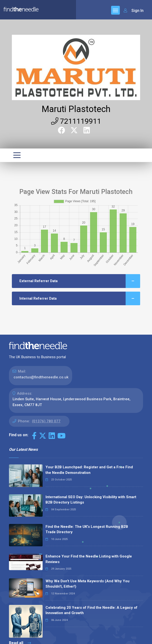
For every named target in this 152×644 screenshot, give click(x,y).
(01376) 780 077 (46, 421)
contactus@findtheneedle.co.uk (41, 377)
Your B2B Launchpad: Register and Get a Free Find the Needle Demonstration (89, 470)
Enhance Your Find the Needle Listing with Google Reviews (89, 559)
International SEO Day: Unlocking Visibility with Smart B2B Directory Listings (91, 500)
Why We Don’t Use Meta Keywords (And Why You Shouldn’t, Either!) (87, 584)
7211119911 (76, 121)
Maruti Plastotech (76, 109)
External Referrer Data (80, 281)
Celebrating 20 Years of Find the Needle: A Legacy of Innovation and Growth (91, 610)
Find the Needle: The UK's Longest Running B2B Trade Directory (87, 529)
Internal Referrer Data (80, 299)
